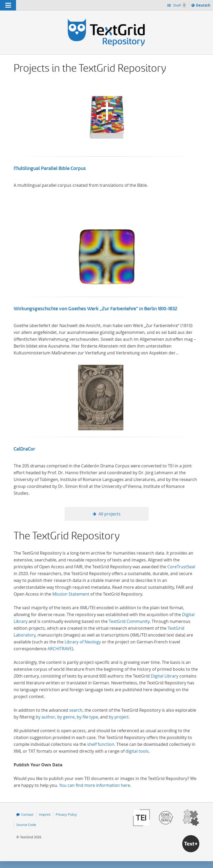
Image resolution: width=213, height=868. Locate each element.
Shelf (179, 5)
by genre (66, 717)
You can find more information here (95, 785)
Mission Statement (71, 594)
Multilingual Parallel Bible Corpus (50, 168)
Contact (27, 814)
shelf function (101, 744)
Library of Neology (83, 642)
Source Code (26, 825)
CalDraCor (24, 449)
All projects (110, 514)
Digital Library (165, 676)
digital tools (137, 751)
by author (45, 717)
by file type (87, 717)
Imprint (45, 814)
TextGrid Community (129, 621)
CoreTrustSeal (181, 567)
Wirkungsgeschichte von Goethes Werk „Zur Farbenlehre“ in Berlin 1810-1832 (96, 309)
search (76, 710)
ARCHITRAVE (60, 649)
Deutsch (204, 6)
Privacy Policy (66, 814)
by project (119, 717)
